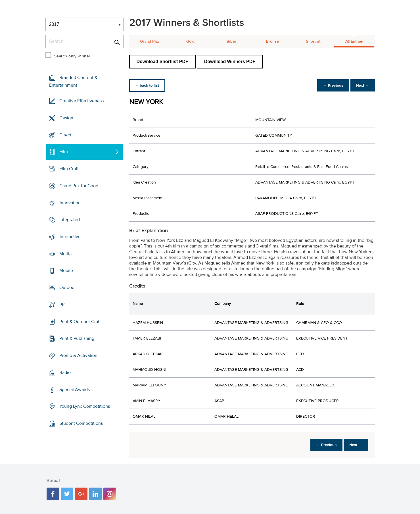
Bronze (272, 41)
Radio (65, 373)
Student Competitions (81, 423)
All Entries (354, 41)
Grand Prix (150, 41)
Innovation (70, 203)
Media (65, 254)
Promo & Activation (78, 355)
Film (64, 152)
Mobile (66, 270)
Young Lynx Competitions (85, 406)
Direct (65, 135)
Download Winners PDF (230, 62)
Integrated (70, 220)
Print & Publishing (77, 338)
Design (66, 118)
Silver (231, 41)
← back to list (148, 85)
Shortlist (313, 41)
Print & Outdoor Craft (80, 322)
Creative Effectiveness (82, 101)
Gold (190, 41)
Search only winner (72, 56)
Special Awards (75, 389)
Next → (362, 85)
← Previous (330, 85)
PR (62, 305)
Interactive (70, 237)
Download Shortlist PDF (162, 62)
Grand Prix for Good (79, 186)
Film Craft (69, 169)
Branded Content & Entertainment (73, 81)
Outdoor (68, 288)
